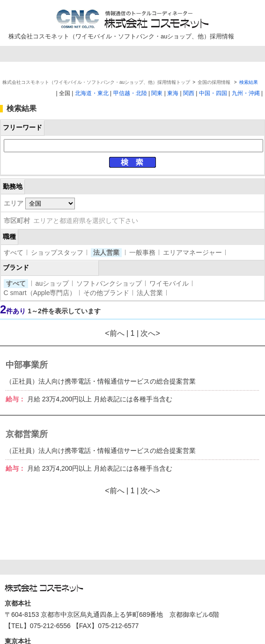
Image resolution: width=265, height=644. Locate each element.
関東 (157, 93)
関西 (189, 93)
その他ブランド (106, 293)
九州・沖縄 (246, 93)
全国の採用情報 (215, 82)
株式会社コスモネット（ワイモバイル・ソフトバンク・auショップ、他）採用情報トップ (96, 82)
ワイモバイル (169, 283)
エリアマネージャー (192, 252)
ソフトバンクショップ (109, 283)
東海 (173, 93)
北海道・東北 (92, 93)
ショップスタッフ (57, 252)
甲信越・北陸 (130, 93)
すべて (14, 252)
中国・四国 (213, 93)
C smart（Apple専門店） (40, 293)
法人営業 (106, 252)
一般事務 (142, 252)
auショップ (52, 283)
